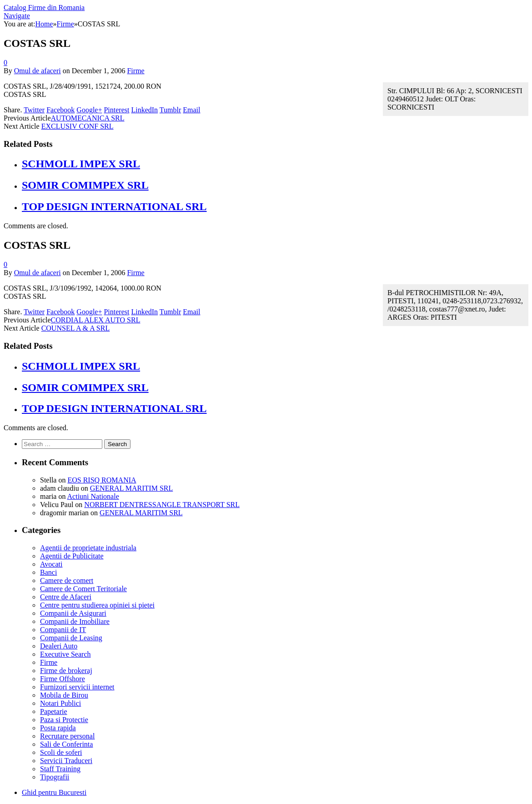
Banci (48, 572)
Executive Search (65, 654)
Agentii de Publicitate (72, 556)
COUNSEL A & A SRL (76, 328)
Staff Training (60, 769)
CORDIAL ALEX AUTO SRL (96, 320)
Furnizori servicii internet (77, 687)
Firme (136, 71)
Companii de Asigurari (73, 613)
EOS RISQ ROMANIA (102, 480)
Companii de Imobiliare (75, 621)
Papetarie (54, 711)
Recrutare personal (67, 736)
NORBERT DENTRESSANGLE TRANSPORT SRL (162, 505)
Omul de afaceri (38, 71)
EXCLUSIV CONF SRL (78, 126)
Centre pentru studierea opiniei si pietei (97, 605)
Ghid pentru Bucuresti (54, 792)
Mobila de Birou (64, 695)
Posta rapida (58, 728)
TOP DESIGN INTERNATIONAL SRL (114, 206)
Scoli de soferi (61, 752)
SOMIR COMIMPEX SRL (85, 185)
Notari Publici (60, 703)
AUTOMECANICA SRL (88, 118)
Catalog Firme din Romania (44, 8)
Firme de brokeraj (66, 671)
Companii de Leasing (71, 638)
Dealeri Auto (59, 646)
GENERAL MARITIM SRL (132, 488)
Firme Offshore (63, 679)
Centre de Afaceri (66, 597)
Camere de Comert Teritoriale (83, 589)
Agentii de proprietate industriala (88, 548)
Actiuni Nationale (93, 496)
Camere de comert (67, 580)
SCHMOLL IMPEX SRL (81, 164)
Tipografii (55, 777)
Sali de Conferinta (66, 744)
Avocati (51, 564)
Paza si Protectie (64, 720)
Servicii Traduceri (66, 761)
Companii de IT (63, 630)
